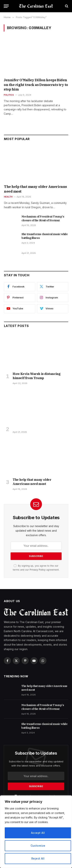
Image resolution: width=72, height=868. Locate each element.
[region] (36, 832)
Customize (38, 846)
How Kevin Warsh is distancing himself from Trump (37, 376)
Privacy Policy (38, 570)
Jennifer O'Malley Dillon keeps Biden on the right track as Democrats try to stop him (36, 85)
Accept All (38, 833)
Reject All (38, 858)
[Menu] (6, 6)
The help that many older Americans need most (32, 482)
